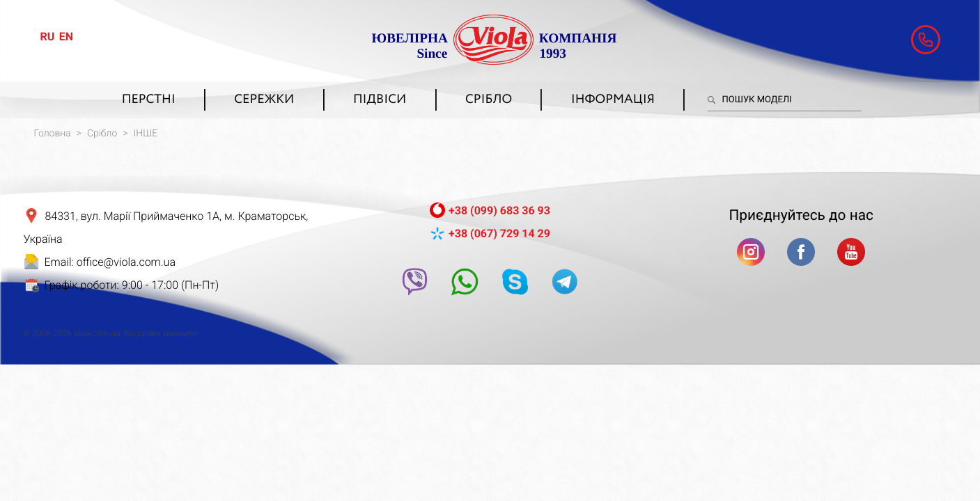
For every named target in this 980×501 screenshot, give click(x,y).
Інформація (613, 100)
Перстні (149, 100)
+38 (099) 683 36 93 (499, 210)
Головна (53, 134)
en (66, 37)
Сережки (264, 100)
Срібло (489, 100)
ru (48, 37)
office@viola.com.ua (126, 262)
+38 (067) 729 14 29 (499, 233)
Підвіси (380, 100)
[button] (926, 40)
